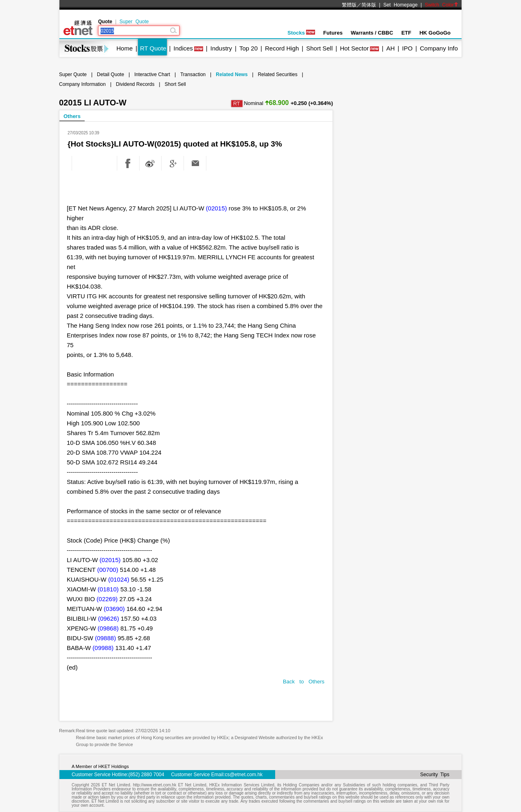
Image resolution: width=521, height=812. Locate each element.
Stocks (301, 33)
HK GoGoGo (435, 33)
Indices (183, 48)
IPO (407, 48)
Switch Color (442, 5)
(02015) (217, 208)
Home (125, 48)
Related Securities (277, 74)
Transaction (193, 74)
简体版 (369, 5)
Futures (333, 33)
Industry (221, 48)
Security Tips (435, 775)
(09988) (103, 648)
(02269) (107, 599)
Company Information (82, 84)
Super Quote (134, 22)
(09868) (108, 628)
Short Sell (319, 48)
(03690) (114, 609)
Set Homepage (401, 5)
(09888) (105, 638)
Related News (232, 74)
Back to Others (304, 682)
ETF (406, 33)
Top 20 (248, 48)
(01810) (108, 589)
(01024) (119, 579)
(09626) (109, 618)
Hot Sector (354, 48)
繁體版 (349, 5)
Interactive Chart (152, 74)
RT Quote (153, 48)
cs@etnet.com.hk (244, 775)
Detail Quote (111, 74)
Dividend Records (135, 84)
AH (391, 48)
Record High (282, 48)
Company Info (439, 48)
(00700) (108, 570)
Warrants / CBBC (372, 33)
